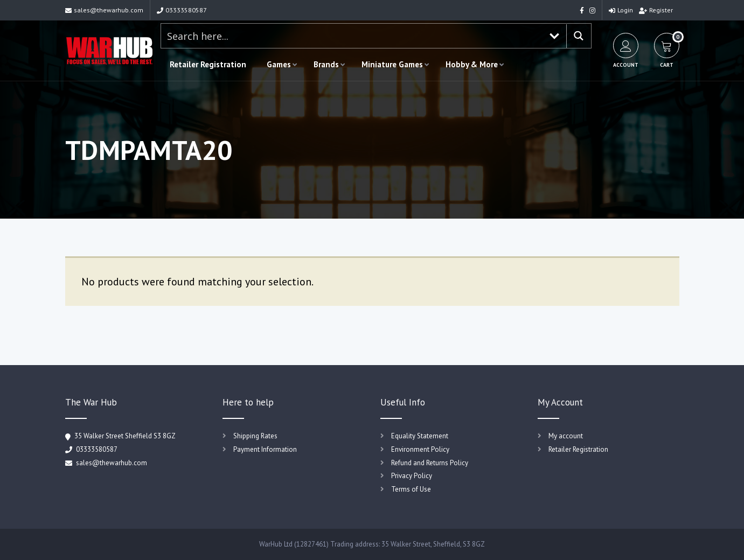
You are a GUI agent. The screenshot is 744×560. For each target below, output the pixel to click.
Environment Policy (420, 449)
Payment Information (265, 449)
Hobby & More (472, 64)
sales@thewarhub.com (104, 10)
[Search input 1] (352, 36)
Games (279, 64)
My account (566, 436)
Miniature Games (392, 64)
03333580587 (182, 10)
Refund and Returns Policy (430, 463)
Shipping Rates (255, 436)
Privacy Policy (412, 476)
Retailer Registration (208, 64)
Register (656, 10)
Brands (326, 64)
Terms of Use (411, 489)
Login (621, 10)
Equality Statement (420, 436)
